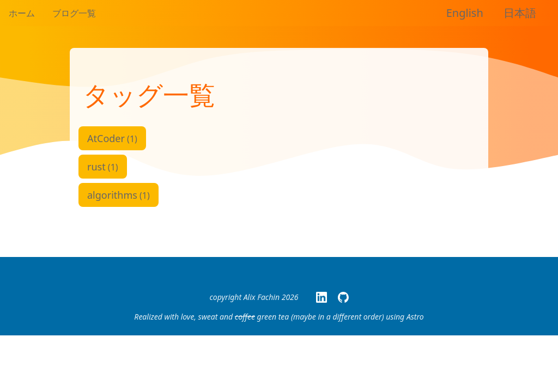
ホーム (22, 13)
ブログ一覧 (74, 13)
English (465, 13)
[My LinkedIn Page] (322, 297)
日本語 (520, 13)
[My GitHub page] (343, 297)
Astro (415, 317)
